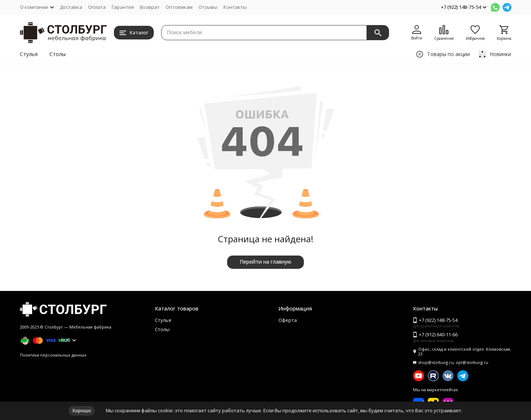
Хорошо (82, 410)
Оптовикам (179, 7)
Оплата (97, 7)
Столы (58, 54)
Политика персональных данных (53, 355)
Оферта (288, 320)
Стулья (29, 54)
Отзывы (208, 7)
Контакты (235, 7)
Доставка (71, 7)
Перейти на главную (265, 262)
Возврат (150, 7)
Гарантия (123, 7)
